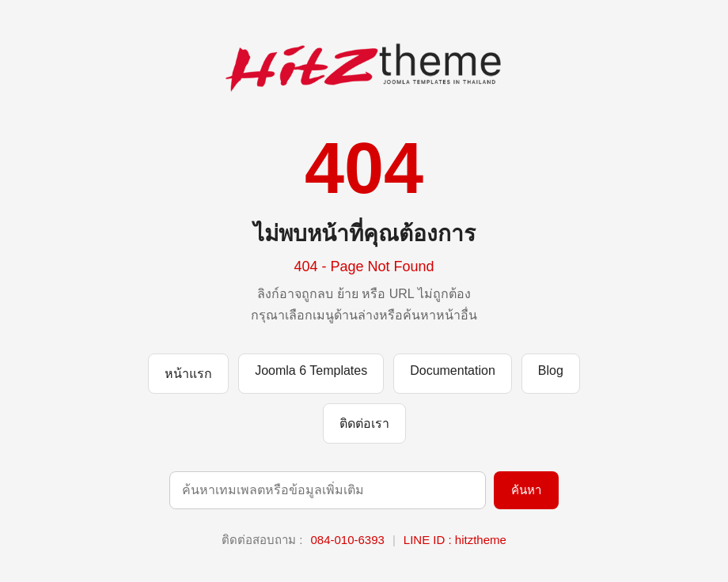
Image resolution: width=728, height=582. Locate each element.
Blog (551, 370)
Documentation (453, 370)
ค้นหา (526, 490)
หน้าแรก (188, 374)
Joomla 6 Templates (311, 370)
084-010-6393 (347, 540)
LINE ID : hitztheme (455, 540)
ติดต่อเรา (364, 423)
